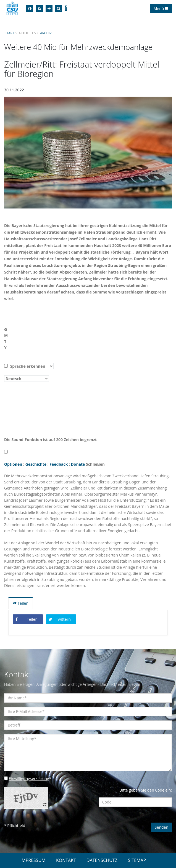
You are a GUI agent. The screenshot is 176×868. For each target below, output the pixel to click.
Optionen (13, 464)
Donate (78, 464)
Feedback (59, 464)
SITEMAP (137, 860)
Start (9, 33)
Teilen (21, 603)
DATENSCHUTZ (102, 860)
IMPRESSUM (33, 860)
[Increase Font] (49, 9)
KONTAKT (66, 860)
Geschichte (36, 464)
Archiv (46, 33)
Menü (161, 8)
